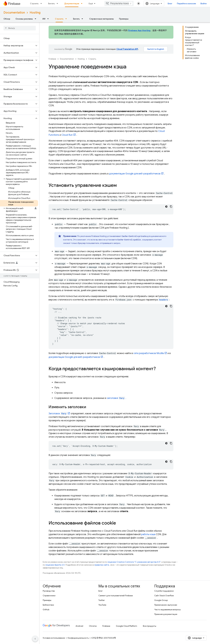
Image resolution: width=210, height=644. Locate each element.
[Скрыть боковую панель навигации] (35, 639)
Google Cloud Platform (127, 626)
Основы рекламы (24, 19)
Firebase (52, 59)
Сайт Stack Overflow (164, 596)
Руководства (49, 591)
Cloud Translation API (127, 49)
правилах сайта (102, 565)
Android (79, 626)
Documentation (14, 13)
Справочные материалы (101, 19)
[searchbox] (20, 28)
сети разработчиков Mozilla (149, 353)
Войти (204, 3)
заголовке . (117, 398)
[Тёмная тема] (166, 207)
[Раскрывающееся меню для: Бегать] (58, 3)
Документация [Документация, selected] (72, 3)
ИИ (44, 19)
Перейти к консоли (186, 3)
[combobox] (119, 3)
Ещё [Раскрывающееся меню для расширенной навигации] (91, 3)
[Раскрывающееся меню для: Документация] (83, 3)
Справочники (49, 596)
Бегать (51, 3)
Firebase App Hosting (139, 30)
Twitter (102, 600)
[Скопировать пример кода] (171, 207)
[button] (17, 46)
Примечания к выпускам (166, 605)
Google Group (161, 600)
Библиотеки (48, 605)
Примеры (124, 19)
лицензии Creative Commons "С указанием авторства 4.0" (134, 562)
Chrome (93, 626)
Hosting (35, 13)
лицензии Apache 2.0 (55, 565)
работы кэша (148, 534)
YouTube (102, 605)
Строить (34, 3)
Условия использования (54, 638)
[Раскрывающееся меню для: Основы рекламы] (36, 19)
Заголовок (58, 414)
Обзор (7, 19)
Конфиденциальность (78, 638)
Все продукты (150, 626)
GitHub (46, 609)
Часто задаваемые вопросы (167, 609)
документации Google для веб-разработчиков (135, 174)
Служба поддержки (164, 591)
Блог (170, 3)
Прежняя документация (166, 614)
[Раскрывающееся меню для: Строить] (42, 3)
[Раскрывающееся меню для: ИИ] (49, 19)
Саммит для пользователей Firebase (116, 596)
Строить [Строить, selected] (59, 19)
